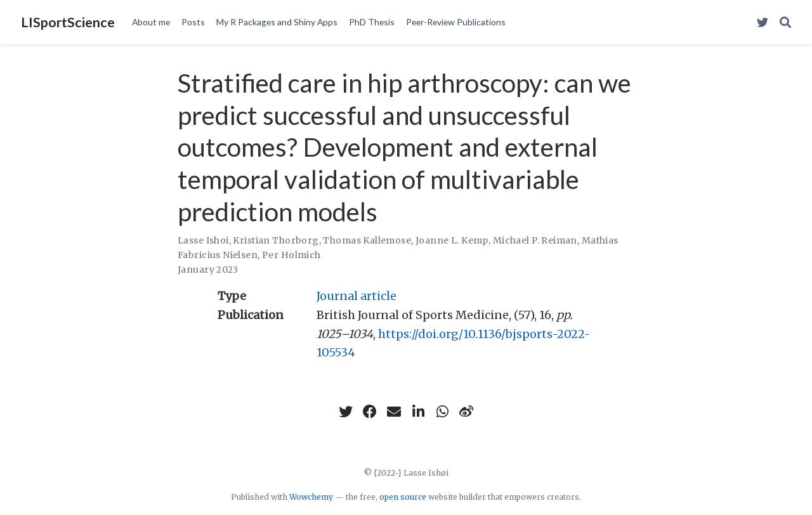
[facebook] (370, 412)
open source (403, 497)
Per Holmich (291, 255)
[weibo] (466, 412)
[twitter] (346, 412)
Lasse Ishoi (203, 240)
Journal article (357, 296)
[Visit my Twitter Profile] (763, 23)
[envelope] (394, 412)
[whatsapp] (442, 412)
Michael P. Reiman (535, 240)
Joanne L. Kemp (452, 240)
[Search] (785, 23)
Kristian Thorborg (276, 240)
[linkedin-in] (418, 412)
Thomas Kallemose (367, 240)
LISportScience (68, 22)
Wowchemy (311, 497)
